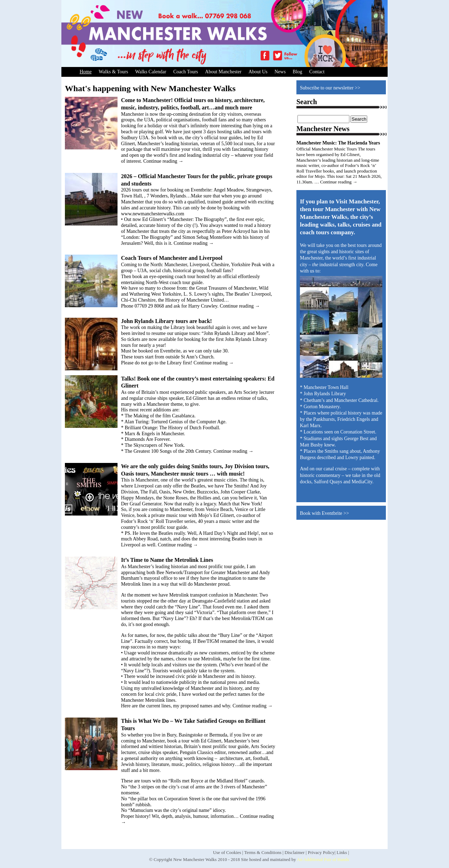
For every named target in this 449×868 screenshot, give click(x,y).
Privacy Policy (321, 852)
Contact (317, 72)
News (280, 72)
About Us (258, 72)
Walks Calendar (151, 72)
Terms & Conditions (263, 852)
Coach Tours (186, 72)
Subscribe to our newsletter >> (330, 88)
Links (342, 852)
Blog (297, 72)
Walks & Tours (113, 72)
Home (86, 72)
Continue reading (163, 161)
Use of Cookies (227, 852)
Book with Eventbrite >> (324, 513)
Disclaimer (294, 852)
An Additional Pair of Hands (323, 859)
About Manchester (223, 72)
